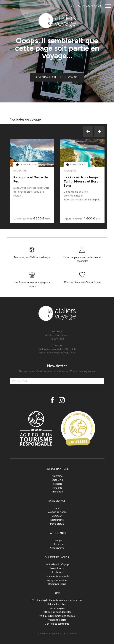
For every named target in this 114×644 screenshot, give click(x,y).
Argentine (57, 476)
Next (99, 132)
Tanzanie (57, 488)
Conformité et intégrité (57, 624)
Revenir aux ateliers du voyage (57, 77)
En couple (57, 540)
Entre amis (57, 544)
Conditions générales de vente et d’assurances (57, 600)
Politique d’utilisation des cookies (57, 616)
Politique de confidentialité (57, 612)
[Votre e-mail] (57, 381)
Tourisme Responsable (57, 576)
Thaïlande (57, 492)
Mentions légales (57, 620)
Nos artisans (57, 568)
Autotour (57, 516)
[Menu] (108, 7)
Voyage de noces (57, 512)
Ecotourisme (57, 520)
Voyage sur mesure (57, 580)
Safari (57, 508)
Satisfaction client (57, 604)
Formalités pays (57, 608)
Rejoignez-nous (57, 584)
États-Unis (57, 480)
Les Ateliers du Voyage (57, 564)
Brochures (57, 572)
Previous (88, 132)
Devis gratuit (57, 524)
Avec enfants (57, 548)
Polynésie (57, 484)
